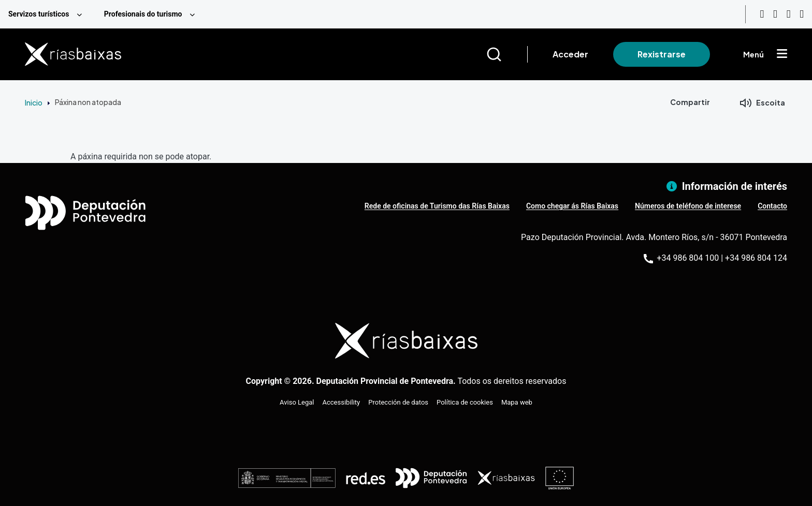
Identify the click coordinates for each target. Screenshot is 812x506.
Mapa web (517, 402)
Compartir (690, 102)
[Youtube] (762, 14)
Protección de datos (398, 402)
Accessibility (342, 402)
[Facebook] (789, 14)
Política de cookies (465, 402)
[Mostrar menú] (782, 54)
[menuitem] (48, 14)
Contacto (772, 206)
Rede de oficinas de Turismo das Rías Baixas (437, 206)
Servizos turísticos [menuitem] (39, 14)
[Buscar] (507, 54)
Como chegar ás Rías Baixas (572, 206)
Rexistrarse (662, 54)
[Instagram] (775, 14)
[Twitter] (802, 14)
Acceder (570, 54)
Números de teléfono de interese (688, 206)
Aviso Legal (297, 402)
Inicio (34, 102)
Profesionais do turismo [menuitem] (143, 14)
